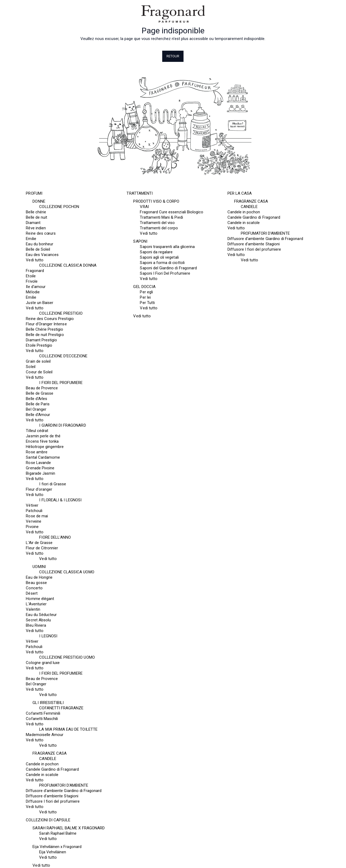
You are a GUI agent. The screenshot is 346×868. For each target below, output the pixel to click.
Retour (173, 56)
